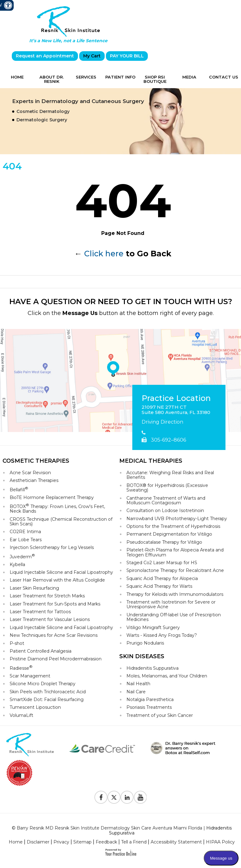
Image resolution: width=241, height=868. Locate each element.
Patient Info (120, 77)
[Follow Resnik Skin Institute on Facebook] (101, 797)
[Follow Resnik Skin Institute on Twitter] (114, 797)
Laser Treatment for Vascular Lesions (50, 619)
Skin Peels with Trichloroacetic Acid (48, 692)
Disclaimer (38, 842)
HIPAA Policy (220, 842)
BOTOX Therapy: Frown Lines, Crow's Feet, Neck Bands (57, 508)
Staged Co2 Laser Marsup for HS (162, 563)
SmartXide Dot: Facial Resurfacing (47, 699)
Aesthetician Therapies (34, 480)
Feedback (106, 842)
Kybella (17, 564)
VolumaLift (21, 715)
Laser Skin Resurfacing (34, 588)
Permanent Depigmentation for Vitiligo (169, 534)
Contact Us (224, 77)
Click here (104, 254)
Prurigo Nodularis (145, 643)
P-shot (17, 643)
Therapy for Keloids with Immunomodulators (175, 594)
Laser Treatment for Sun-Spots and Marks (55, 604)
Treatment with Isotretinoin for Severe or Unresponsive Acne (171, 604)
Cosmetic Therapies (36, 461)
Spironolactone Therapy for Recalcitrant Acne (175, 570)
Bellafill (19, 489)
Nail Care (136, 692)
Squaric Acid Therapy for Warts (159, 586)
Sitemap (82, 842)
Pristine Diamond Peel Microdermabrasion (56, 659)
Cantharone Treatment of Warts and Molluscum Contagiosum (166, 500)
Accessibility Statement (176, 842)
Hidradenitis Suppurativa (152, 668)
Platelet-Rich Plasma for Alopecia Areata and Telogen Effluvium (175, 552)
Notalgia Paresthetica (150, 699)
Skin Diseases (142, 656)
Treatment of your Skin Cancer (160, 715)
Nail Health (138, 684)
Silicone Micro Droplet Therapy (43, 684)
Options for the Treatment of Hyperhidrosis (173, 526)
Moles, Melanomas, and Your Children (167, 676)
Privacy (61, 842)
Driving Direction (162, 422)
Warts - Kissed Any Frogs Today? (162, 635)
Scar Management (30, 676)
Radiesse (21, 668)
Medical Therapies (151, 461)
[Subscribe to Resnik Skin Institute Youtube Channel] (140, 797)
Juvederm (22, 556)
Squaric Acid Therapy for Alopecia (162, 578)
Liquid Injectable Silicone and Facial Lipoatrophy (61, 572)
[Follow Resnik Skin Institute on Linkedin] (127, 797)
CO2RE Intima (25, 532)
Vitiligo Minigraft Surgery (153, 627)
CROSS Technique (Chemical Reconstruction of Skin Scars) (61, 522)
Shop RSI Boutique (155, 79)
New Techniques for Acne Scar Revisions (54, 635)
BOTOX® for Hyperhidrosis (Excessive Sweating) (167, 488)
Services (86, 77)
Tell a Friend (134, 842)
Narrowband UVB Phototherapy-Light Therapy (177, 519)
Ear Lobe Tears (26, 540)
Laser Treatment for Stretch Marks (47, 596)
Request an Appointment (45, 56)
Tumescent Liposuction (35, 707)
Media (189, 77)
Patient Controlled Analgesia (41, 651)
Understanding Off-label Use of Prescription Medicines (174, 617)
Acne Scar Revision (30, 473)
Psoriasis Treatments (149, 707)
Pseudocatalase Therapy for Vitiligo (164, 542)
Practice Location (176, 398)
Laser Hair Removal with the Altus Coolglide (57, 580)
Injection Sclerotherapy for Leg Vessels (52, 547)
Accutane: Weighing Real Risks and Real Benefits (170, 475)
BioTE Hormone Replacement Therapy (52, 497)
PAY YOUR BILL (127, 56)
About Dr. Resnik (52, 79)
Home (17, 77)
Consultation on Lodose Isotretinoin (165, 510)
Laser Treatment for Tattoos (40, 612)
